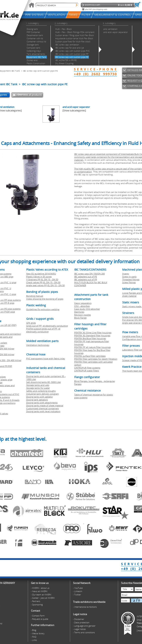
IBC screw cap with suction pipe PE (40, 71)
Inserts (126, 274)
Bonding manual (35, 296)
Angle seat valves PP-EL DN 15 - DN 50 (45, 285)
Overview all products (30, 95)
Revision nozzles (83, 315)
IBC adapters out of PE (86, 277)
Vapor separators (83, 303)
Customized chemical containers (43, 408)
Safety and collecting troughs (41, 391)
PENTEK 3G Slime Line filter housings (93, 333)
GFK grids (31, 323)
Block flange (80, 318)
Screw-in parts (129, 277)
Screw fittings (129, 282)
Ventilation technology (38, 345)
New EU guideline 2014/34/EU (41, 274)
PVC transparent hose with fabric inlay (46, 358)
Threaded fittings (131, 279)
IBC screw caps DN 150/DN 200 (90, 274)
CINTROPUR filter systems (87, 368)
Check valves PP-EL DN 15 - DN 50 (43, 282)
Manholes (79, 312)
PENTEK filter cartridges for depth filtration (96, 359)
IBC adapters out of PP (86, 279)
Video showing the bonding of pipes (45, 299)
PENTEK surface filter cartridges (90, 356)
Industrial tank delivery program (43, 394)
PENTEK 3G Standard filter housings (92, 335)
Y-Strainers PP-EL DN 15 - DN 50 (42, 279)
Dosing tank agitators (37, 400)
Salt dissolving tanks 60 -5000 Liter (44, 382)
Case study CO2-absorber (87, 309)
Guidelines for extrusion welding (43, 309)
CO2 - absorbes (82, 306)
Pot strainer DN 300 (132, 320)
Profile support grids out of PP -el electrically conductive (43, 330)
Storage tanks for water (38, 388)
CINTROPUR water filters (87, 371)
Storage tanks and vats (38, 385)
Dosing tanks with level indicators (43, 411)
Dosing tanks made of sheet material (45, 405)
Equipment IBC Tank (10, 71)
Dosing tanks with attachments (42, 403)
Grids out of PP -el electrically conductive (47, 326)
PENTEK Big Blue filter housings (90, 338)
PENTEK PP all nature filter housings (92, 347)
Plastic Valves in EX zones (39, 277)
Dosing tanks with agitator (40, 397)
